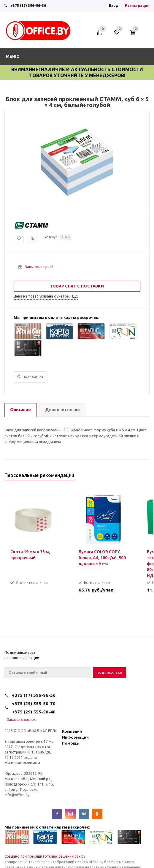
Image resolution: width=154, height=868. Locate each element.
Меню (13, 56)
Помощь (70, 743)
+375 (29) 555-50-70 (34, 704)
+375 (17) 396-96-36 (28, 5)
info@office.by (17, 795)
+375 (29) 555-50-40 (34, 712)
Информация (75, 737)
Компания (72, 731)
